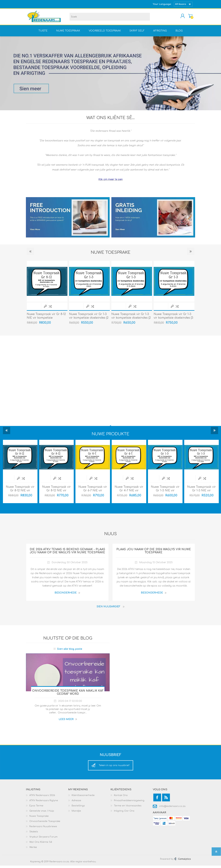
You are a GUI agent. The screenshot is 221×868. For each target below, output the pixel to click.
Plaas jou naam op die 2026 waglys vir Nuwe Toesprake (154, 553)
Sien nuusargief (109, 609)
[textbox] (110, 18)
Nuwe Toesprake (39, 818)
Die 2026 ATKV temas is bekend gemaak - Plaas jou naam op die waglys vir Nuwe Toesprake (67, 553)
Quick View (45, 309)
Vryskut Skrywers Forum (43, 839)
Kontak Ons (121, 798)
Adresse (76, 803)
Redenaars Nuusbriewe (43, 829)
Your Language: (162, 4)
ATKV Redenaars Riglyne (44, 803)
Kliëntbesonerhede (83, 798)
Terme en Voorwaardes (128, 808)
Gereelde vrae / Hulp (42, 813)
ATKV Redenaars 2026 (42, 798)
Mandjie (187, 17)
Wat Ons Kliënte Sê (41, 844)
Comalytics (182, 861)
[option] (89, 296)
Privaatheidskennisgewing (129, 803)
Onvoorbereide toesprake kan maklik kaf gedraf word (68, 695)
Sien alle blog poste (70, 651)
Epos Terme (36, 808)
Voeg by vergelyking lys (50, 309)
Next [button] (191, 254)
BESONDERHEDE (66, 595)
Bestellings (78, 808)
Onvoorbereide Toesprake (45, 824)
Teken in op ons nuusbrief (114, 768)
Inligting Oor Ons (124, 813)
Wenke (33, 850)
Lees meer (66, 722)
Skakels (34, 834)
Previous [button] (30, 254)
